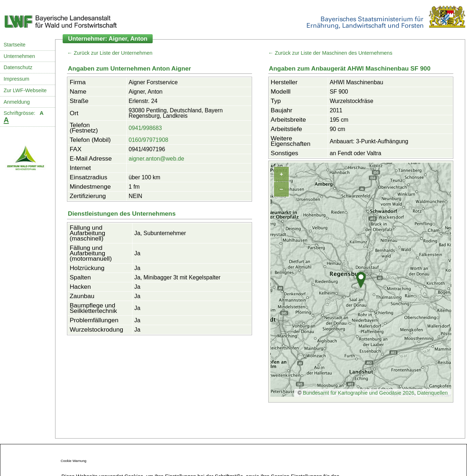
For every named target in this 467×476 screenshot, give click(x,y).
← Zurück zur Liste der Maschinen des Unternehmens (330, 53)
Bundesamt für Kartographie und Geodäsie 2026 (359, 393)
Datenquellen (433, 393)
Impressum (16, 79)
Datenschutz (18, 67)
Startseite (15, 45)
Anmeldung (17, 102)
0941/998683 (145, 128)
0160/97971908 (148, 140)
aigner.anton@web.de (156, 159)
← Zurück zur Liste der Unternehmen (110, 53)
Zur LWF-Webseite (25, 90)
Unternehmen (19, 56)
